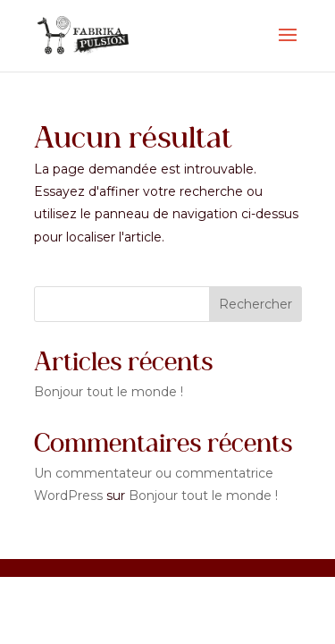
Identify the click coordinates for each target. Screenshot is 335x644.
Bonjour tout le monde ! (109, 392)
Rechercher (255, 304)
